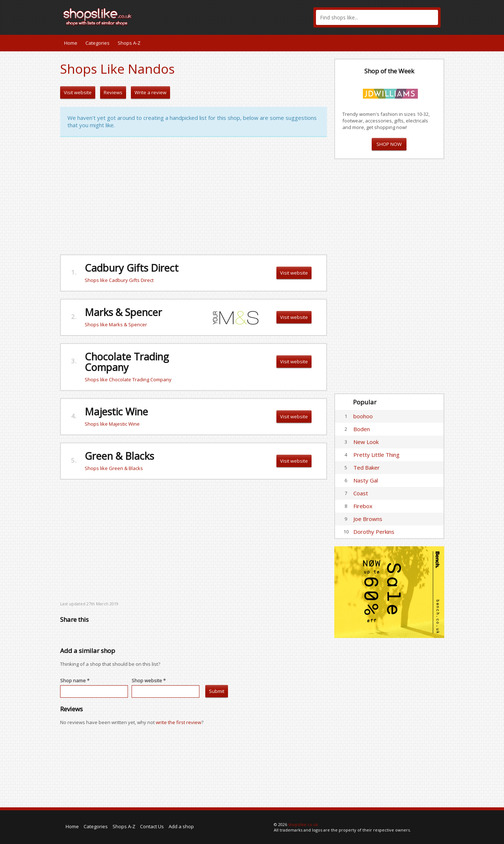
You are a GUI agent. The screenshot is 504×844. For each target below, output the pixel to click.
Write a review (150, 92)
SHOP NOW (389, 144)
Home (71, 43)
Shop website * (149, 680)
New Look (366, 442)
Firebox (363, 506)
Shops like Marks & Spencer (116, 324)
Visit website (78, 92)
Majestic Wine (116, 412)
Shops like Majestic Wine (112, 424)
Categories (98, 43)
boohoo (363, 416)
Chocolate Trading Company (127, 362)
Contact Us (152, 826)
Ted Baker (367, 467)
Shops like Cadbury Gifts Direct (119, 280)
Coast (361, 493)
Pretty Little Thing (376, 455)
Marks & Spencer (123, 312)
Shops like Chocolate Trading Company (128, 379)
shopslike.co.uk (303, 824)
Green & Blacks (119, 456)
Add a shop (181, 826)
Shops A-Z (129, 43)
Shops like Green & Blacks (114, 468)
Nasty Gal (366, 480)
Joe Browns (368, 519)
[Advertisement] (194, 196)
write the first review (179, 722)
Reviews (113, 92)
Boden (362, 429)
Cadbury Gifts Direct (132, 268)
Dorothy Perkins (374, 532)
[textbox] (377, 17)
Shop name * (75, 680)
